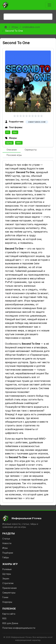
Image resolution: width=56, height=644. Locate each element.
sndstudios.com (31, 27)
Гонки (5, 597)
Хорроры (7, 602)
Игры (15, 27)
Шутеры (7, 574)
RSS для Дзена (10, 623)
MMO (19, 143)
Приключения (9, 588)
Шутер (9, 143)
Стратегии (8, 583)
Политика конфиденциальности (19, 628)
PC (8, 132)
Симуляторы (9, 593)
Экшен (6, 579)
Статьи (6, 539)
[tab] (12, 150)
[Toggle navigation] (49, 5)
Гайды (6, 557)
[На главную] (28, 518)
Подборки (8, 553)
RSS (4, 618)
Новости (7, 543)
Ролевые (7, 569)
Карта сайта (9, 614)
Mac (15, 132)
